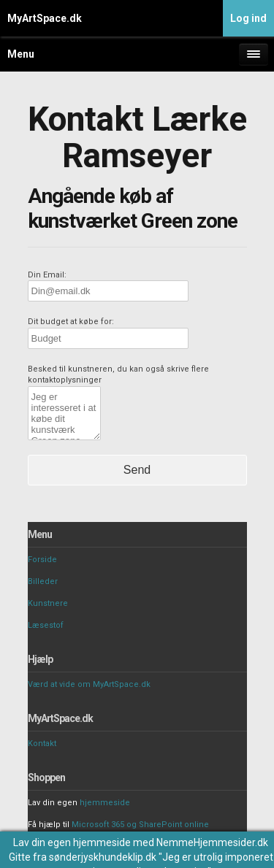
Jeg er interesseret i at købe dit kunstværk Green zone (64, 413)
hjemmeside (105, 803)
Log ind (248, 18)
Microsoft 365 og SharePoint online (140, 825)
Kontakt (42, 744)
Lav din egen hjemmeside (72, 842)
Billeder (43, 581)
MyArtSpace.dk (45, 18)
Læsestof (46, 625)
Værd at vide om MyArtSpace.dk (89, 684)
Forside (42, 560)
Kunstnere (48, 603)
